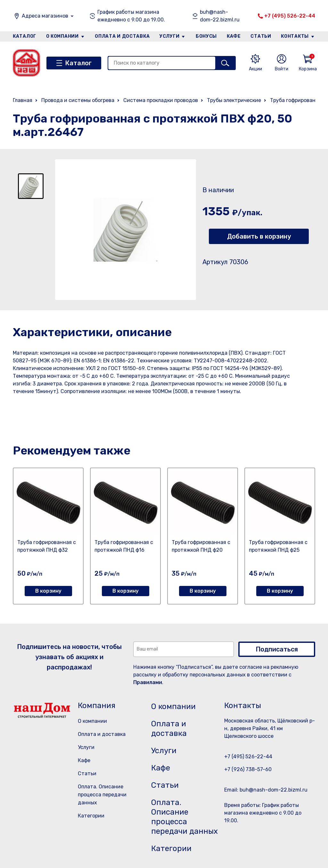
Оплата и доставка (122, 36)
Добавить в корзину (259, 236)
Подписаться (277, 649)
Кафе (234, 36)
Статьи (261, 36)
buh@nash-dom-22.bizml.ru (220, 16)
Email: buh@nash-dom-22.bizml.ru (266, 790)
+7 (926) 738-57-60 (248, 769)
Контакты (295, 36)
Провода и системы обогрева (78, 100)
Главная (23, 100)
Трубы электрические (234, 100)
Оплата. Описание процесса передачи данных (102, 795)
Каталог (25, 36)
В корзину (48, 591)
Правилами (148, 682)
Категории (91, 816)
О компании (62, 36)
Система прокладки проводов (161, 100)
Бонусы (206, 36)
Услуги (169, 36)
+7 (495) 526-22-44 (290, 16)
